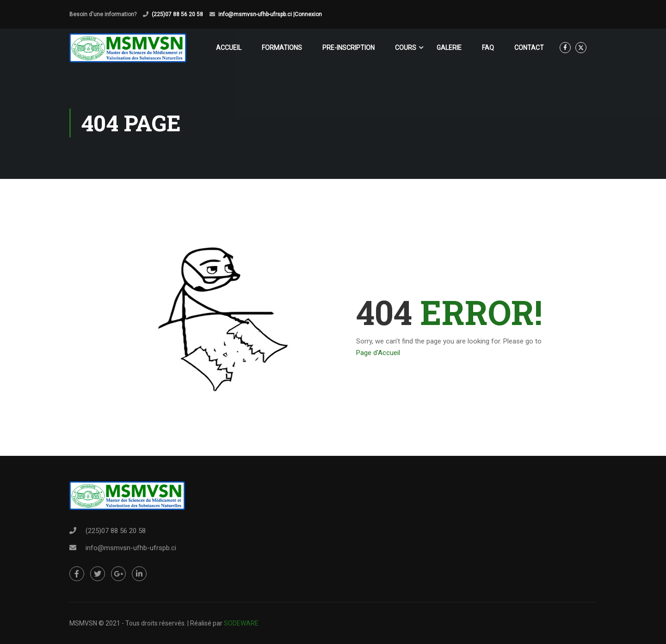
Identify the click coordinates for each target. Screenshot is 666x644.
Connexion (308, 14)
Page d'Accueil (378, 353)
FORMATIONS (282, 48)
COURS (406, 48)
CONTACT (529, 48)
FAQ (488, 48)
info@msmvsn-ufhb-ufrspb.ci (131, 548)
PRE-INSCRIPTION (348, 48)
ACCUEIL (229, 48)
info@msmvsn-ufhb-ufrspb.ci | (256, 14)
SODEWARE (241, 623)
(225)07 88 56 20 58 (177, 14)
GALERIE (449, 48)
